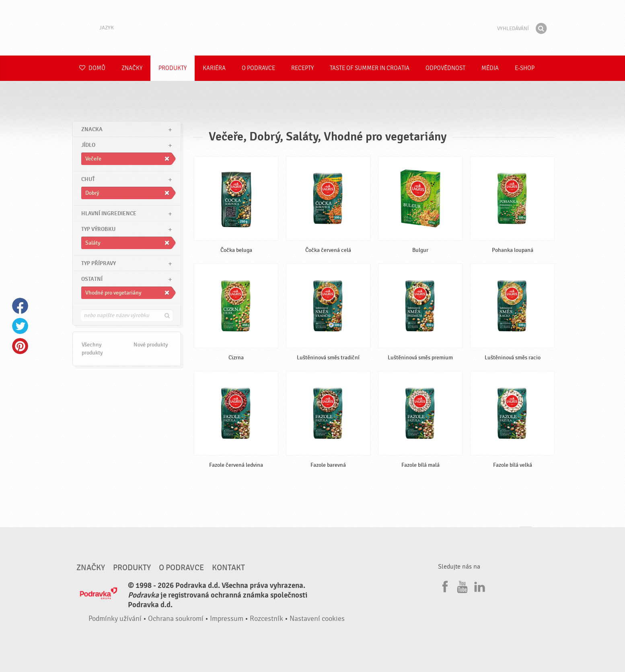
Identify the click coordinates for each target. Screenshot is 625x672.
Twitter (20, 326)
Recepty (302, 68)
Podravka (312, 28)
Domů (92, 68)
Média (490, 68)
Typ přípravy (99, 263)
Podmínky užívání (115, 619)
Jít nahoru (526, 534)
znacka (92, 129)
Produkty (173, 68)
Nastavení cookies (317, 619)
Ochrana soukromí (176, 619)
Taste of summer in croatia (370, 68)
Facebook (20, 306)
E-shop (525, 68)
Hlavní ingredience (109, 213)
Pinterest (20, 346)
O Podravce (258, 68)
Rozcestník (266, 619)
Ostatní (92, 279)
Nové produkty (151, 345)
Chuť (88, 179)
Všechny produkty (92, 349)
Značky (132, 68)
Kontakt (228, 568)
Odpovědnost (445, 68)
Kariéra (214, 68)
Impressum (227, 619)
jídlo (88, 145)
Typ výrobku (98, 229)
